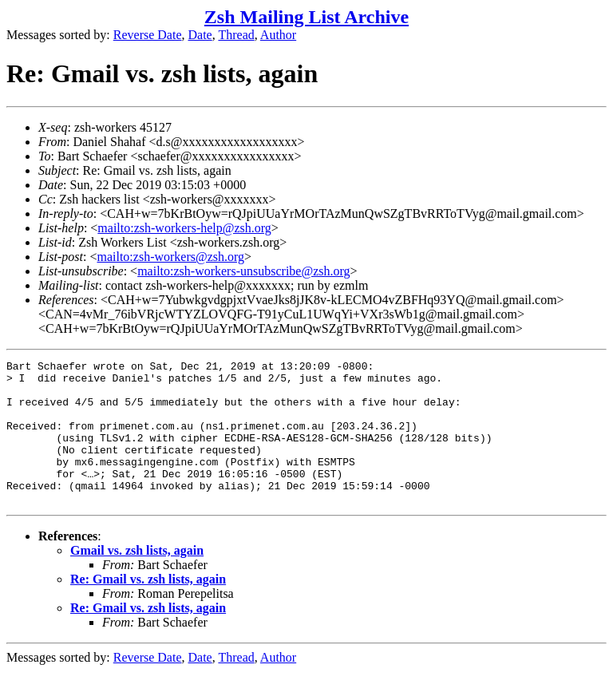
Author (278, 35)
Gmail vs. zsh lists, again (137, 579)
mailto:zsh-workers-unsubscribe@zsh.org (243, 271)
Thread (236, 35)
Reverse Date (148, 35)
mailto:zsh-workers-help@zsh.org (184, 228)
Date (200, 35)
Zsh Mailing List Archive (306, 17)
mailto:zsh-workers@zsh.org (170, 257)
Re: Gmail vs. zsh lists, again (148, 608)
